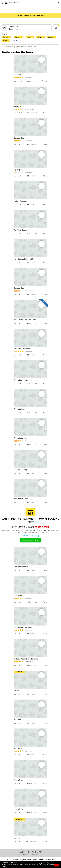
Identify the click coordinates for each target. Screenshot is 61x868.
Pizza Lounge (20, 438)
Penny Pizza (19, 106)
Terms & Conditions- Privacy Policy (43, 860)
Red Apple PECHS (21, 567)
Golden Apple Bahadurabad (26, 659)
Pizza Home (19, 809)
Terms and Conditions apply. (30, 536)
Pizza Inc (18, 596)
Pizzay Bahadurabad (23, 627)
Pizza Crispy (19, 409)
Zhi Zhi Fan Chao (21, 499)
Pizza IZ (17, 75)
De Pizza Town (20, 230)
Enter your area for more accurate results (31, 15)
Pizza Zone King (21, 380)
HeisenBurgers (20, 201)
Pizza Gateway (21, 470)
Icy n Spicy (18, 170)
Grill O (17, 690)
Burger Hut (19, 138)
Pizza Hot (18, 748)
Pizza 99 (18, 719)
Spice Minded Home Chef (25, 320)
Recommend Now (31, 540)
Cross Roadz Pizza (22, 349)
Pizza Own (19, 780)
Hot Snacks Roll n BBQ (24, 259)
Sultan (17, 838)
